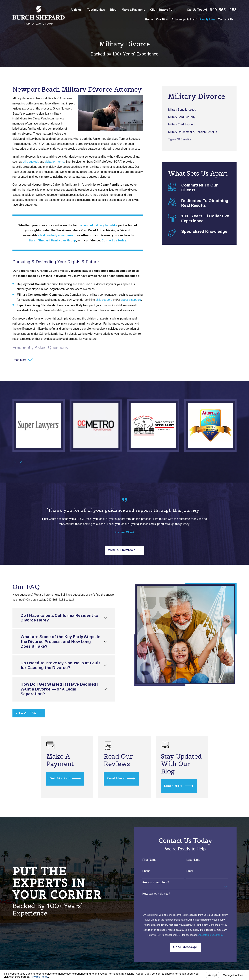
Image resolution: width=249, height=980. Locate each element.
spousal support (131, 300)
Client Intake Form (163, 10)
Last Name (195, 860)
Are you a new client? (157, 882)
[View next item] (21, 461)
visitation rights (54, 162)
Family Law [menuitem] (207, 19)
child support (104, 300)
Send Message (187, 947)
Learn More (182, 786)
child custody (31, 162)
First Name (151, 860)
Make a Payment (133, 10)
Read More (123, 779)
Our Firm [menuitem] (162, 19)
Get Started (66, 779)
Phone (148, 871)
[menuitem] (199, 110)
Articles (76, 10)
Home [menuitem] (149, 19)
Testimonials (96, 10)
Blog (113, 10)
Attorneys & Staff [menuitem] (184, 19)
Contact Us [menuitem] (226, 19)
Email (192, 871)
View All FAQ (28, 713)
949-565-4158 (223, 10)
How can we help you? (158, 894)
